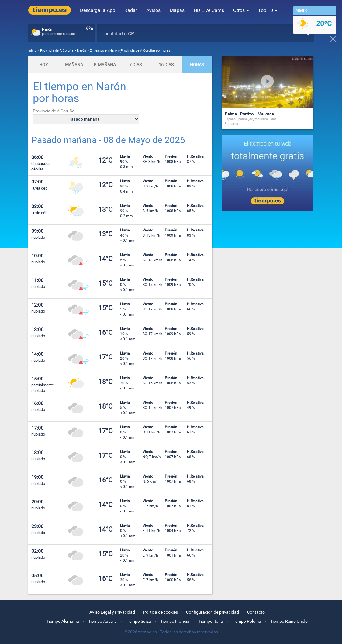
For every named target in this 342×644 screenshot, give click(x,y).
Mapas (177, 10)
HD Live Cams (209, 10)
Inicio (32, 51)
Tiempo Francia (175, 621)
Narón (81, 51)
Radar (131, 10)
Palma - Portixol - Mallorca (249, 114)
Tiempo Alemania (63, 621)
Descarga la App (98, 10)
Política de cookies (161, 612)
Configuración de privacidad (212, 612)
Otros (241, 10)
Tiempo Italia (211, 621)
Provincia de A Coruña (57, 51)
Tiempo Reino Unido (289, 621)
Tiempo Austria (102, 621)
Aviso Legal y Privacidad (112, 612)
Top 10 (268, 10)
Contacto (256, 612)
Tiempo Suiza (138, 621)
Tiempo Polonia (247, 621)
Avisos (153, 10)
